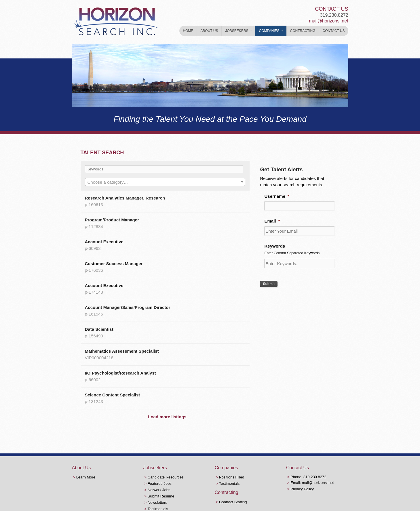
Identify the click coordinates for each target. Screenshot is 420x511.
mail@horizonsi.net (328, 21)
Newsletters (157, 503)
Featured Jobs (160, 484)
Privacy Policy (302, 489)
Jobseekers (237, 31)
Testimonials (158, 509)
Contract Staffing (233, 502)
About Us (209, 31)
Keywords (275, 246)
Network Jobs (159, 490)
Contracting (303, 31)
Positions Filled (232, 477)
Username (277, 196)
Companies (269, 31)
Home (188, 31)
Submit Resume (161, 496)
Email (272, 221)
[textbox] (165, 182)
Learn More (86, 477)
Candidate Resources (166, 477)
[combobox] (165, 182)
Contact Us (334, 31)
